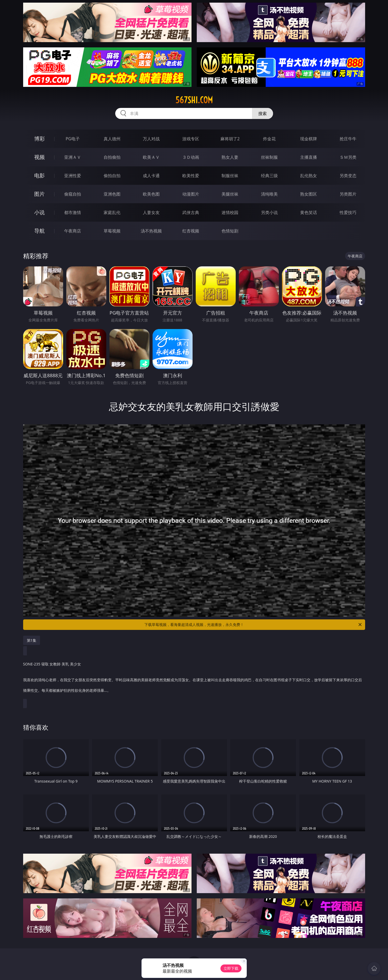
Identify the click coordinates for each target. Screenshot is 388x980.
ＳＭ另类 (348, 157)
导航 (39, 231)
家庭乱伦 (112, 212)
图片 (39, 194)
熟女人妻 (230, 157)
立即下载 (231, 968)
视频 (39, 157)
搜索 (263, 113)
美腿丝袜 (230, 194)
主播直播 (309, 157)
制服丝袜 (230, 176)
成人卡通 (151, 176)
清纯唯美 (269, 194)
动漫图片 (191, 194)
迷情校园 (230, 212)
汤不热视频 (151, 231)
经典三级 (269, 176)
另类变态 (348, 176)
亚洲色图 (112, 194)
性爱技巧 (348, 212)
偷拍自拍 (112, 176)
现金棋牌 (309, 139)
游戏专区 (191, 139)
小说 (39, 212)
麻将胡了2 (230, 139)
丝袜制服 (269, 157)
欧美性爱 (191, 176)
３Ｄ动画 (191, 157)
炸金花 (269, 139)
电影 (39, 175)
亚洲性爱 (73, 176)
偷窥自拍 (73, 194)
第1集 (32, 640)
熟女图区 (309, 194)
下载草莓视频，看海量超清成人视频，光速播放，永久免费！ (253, 625)
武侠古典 (191, 212)
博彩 (39, 139)
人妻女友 (151, 212)
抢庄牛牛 (348, 139)
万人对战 (151, 139)
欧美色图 (151, 194)
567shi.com (194, 100)
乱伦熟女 (309, 176)
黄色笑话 (309, 212)
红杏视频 (191, 231)
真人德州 (112, 139)
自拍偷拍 (112, 157)
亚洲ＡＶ (73, 157)
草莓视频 (112, 231)
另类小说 (269, 212)
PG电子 (73, 139)
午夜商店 (73, 231)
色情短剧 (230, 231)
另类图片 (348, 194)
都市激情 (73, 212)
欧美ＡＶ (151, 157)
